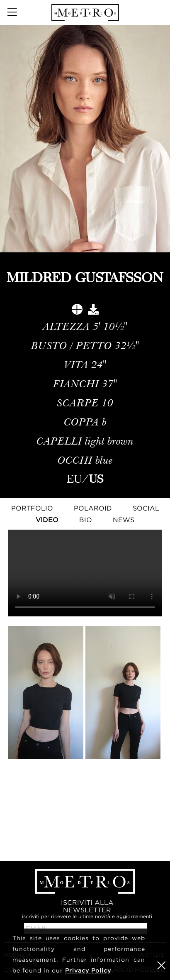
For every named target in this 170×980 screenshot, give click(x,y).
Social (146, 508)
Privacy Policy (88, 970)
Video (47, 520)
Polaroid (93, 508)
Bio (86, 520)
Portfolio (32, 508)
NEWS (124, 520)
